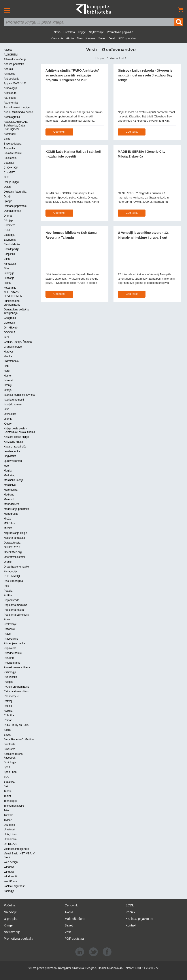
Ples (6, 586)
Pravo (7, 634)
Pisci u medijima (13, 581)
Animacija (9, 74)
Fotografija (10, 288)
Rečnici (8, 706)
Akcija (70, 38)
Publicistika (10, 677)
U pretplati (11, 919)
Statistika (9, 782)
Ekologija (9, 235)
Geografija (10, 318)
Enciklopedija (12, 249)
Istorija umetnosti (14, 400)
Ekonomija (10, 240)
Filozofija (9, 278)
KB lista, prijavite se (139, 919)
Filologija (9, 273)
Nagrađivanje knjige (15, 533)
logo (6, 466)
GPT (7, 337)
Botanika (9, 163)
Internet (8, 380)
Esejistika (9, 254)
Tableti (8, 796)
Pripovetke (10, 648)
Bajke (7, 139)
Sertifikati (9, 744)
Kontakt (131, 925)
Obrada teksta (12, 543)
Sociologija (10, 762)
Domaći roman (12, 211)
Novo (57, 32)
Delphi (8, 187)
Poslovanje (10, 624)
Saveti (102, 38)
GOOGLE (9, 332)
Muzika (8, 528)
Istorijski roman (13, 405)
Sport (7, 767)
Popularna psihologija (16, 615)
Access (8, 50)
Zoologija (9, 891)
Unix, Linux (10, 834)
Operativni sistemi (14, 557)
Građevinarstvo (13, 347)
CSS (7, 177)
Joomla (8, 419)
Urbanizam (10, 839)
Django (8, 201)
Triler (7, 810)
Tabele (8, 791)
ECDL (7, 230)
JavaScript (10, 414)
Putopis (8, 682)
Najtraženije (96, 32)
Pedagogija (10, 571)
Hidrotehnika (11, 361)
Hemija (8, 356)
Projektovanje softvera (17, 667)
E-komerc (9, 225)
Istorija (8, 390)
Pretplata (69, 32)
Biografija (9, 148)
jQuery (8, 424)
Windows (9, 867)
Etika (7, 259)
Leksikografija (12, 451)
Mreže (7, 519)
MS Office (9, 523)
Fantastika (10, 264)
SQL (6, 777)
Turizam (8, 815)
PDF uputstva (127, 38)
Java (7, 409)
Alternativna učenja (15, 59)
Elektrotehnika (12, 244)
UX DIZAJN (11, 844)
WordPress (10, 881)
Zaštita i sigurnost (14, 886)
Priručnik (9, 658)
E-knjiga (8, 220)
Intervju (8, 385)
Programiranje (12, 663)
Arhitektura (10, 93)
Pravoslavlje (11, 639)
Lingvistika (10, 456)
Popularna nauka (14, 610)
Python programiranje (16, 687)
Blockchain (10, 158)
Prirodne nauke (13, 653)
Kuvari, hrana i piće (15, 447)
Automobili (10, 134)
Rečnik (130, 912)
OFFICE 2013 (12, 547)
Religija (8, 711)
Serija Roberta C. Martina (19, 739)
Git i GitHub (11, 328)
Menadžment (11, 504)
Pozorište (9, 629)
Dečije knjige (11, 182)
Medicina (9, 495)
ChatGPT (9, 173)
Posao (8, 619)
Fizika (7, 283)
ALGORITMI (11, 55)
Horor (7, 371)
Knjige (82, 32)
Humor (8, 376)
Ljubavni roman (13, 461)
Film (6, 268)
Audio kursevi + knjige (17, 107)
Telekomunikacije (14, 806)
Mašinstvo (10, 485)
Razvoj (8, 701)
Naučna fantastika (14, 538)
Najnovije (10, 912)
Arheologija (10, 88)
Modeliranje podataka (16, 509)
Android (8, 69)
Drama (8, 216)
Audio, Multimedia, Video (18, 112)
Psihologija (10, 672)
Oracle (8, 562)
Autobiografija (12, 117)
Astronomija (11, 103)
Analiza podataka (14, 64)
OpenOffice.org (13, 552)
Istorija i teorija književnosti (20, 395)
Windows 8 (10, 876)
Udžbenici (10, 825)
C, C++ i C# (11, 168)
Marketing (10, 475)
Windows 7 (10, 872)
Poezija (8, 591)
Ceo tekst (59, 132)
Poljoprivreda (11, 600)
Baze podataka (13, 144)
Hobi (7, 366)
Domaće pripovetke (15, 206)
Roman (8, 720)
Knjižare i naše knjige (16, 437)
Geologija (9, 323)
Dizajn (7, 197)
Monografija (11, 514)
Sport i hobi (10, 772)
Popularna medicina (15, 605)
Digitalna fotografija (15, 192)
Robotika (9, 715)
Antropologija (11, 79)
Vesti (112, 38)
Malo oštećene (86, 38)
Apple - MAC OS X (15, 83)
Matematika (11, 490)
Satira (7, 730)
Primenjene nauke (14, 643)
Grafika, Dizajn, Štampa (18, 342)
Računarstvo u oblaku (17, 691)
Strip (7, 786)
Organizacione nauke (16, 567)
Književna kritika (13, 442)
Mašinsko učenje (14, 480)
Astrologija (10, 98)
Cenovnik (57, 38)
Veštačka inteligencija (16, 849)
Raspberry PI (11, 696)
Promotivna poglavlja (120, 32)
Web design (11, 862)
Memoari (9, 499)
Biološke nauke (13, 153)
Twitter (8, 820)
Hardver (8, 352)
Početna (10, 905)
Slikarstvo (9, 749)
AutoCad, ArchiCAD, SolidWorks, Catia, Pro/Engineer (16, 126)
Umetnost (9, 830)
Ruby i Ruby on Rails (16, 725)
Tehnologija (10, 801)
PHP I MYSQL (12, 576)
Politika (8, 595)
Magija (8, 471)
